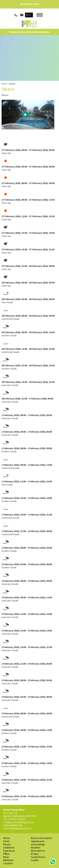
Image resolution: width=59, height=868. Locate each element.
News (6, 857)
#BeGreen (8, 860)
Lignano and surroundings (38, 843)
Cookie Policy (38, 857)
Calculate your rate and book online (29, 32)
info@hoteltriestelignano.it (18, 822)
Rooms (7, 844)
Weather (35, 847)
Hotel (6, 841)
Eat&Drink (9, 847)
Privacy (35, 854)
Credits (35, 860)
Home (4, 84)
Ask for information (42, 838)
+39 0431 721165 (16, 819)
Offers (6, 854)
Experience (9, 851)
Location (8, 863)
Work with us (38, 851)
